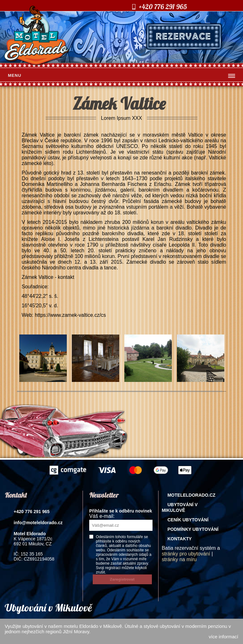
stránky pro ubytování (186, 554)
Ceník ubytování (188, 520)
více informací (224, 637)
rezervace (184, 37)
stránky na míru (179, 559)
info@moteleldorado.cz (38, 523)
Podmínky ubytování (193, 529)
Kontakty (180, 539)
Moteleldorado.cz (191, 495)
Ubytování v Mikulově (180, 507)
